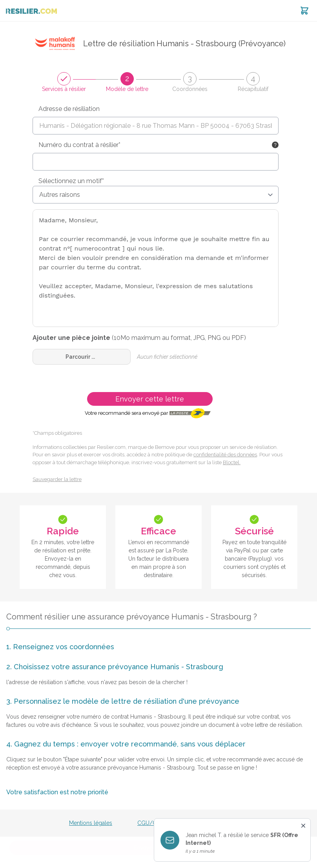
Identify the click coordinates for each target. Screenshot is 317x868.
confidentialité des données (225, 455)
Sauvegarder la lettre (57, 479)
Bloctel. (232, 462)
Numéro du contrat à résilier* (79, 145)
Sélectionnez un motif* (71, 181)
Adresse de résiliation (69, 109)
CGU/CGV (151, 823)
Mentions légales (91, 823)
